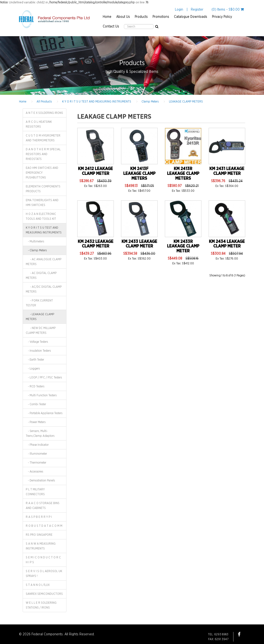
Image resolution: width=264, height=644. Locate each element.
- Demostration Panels (40, 480)
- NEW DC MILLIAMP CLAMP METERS (41, 330)
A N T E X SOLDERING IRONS (44, 113)
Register (197, 10)
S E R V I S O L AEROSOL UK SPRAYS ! (44, 574)
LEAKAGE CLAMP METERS (186, 102)
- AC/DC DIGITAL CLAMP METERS (44, 289)
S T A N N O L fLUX (38, 585)
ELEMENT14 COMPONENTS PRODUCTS (43, 189)
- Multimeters (35, 241)
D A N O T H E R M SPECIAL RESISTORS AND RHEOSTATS (43, 154)
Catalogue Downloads (191, 17)
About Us (123, 17)
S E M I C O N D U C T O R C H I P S (43, 560)
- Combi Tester (36, 404)
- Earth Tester (35, 360)
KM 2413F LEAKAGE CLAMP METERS (139, 174)
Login (179, 10)
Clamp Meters (150, 102)
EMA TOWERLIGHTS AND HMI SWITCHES (42, 203)
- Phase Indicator (37, 445)
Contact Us (111, 27)
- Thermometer (36, 463)
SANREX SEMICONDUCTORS (44, 594)
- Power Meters (36, 422)
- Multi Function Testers (41, 395)
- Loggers (33, 369)
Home (107, 17)
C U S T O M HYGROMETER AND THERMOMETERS (43, 138)
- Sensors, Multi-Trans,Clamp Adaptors (40, 433)
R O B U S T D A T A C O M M (44, 526)
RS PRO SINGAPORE (39, 535)
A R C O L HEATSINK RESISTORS (39, 124)
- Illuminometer (36, 454)
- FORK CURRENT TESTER (39, 303)
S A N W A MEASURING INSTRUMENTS (41, 546)
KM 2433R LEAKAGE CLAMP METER (183, 247)
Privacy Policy (222, 17)
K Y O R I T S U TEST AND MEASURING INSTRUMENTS (97, 102)
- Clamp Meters (36, 250)
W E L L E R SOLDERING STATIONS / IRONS (41, 605)
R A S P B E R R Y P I (39, 517)
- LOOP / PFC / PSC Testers (44, 377)
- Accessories (34, 472)
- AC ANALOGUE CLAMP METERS (44, 262)
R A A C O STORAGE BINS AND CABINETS (43, 506)
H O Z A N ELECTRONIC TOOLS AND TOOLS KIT (41, 216)
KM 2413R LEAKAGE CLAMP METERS (183, 174)
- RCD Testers (35, 386)
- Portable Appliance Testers (44, 413)
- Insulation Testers (38, 351)
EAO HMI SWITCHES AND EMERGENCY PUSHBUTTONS (42, 173)
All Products (44, 102)
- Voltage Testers (37, 342)
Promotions (161, 17)
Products (141, 17)
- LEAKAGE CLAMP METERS (40, 317)
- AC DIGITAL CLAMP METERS (41, 275)
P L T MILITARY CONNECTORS (35, 492)
